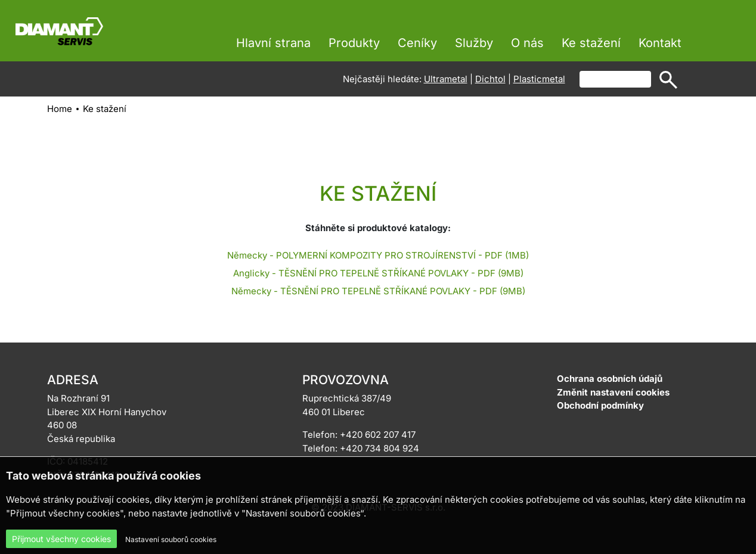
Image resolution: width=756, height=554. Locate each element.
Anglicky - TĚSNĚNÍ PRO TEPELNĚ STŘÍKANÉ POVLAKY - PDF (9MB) (378, 273)
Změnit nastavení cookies (613, 392)
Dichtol (490, 79)
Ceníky (417, 43)
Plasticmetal (539, 79)
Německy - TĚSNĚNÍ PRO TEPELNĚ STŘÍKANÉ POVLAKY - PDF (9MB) (378, 291)
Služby (474, 43)
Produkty (354, 43)
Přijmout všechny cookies (61, 539)
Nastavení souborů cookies (171, 539)
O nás (527, 43)
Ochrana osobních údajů (610, 379)
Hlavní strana (273, 43)
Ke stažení (591, 43)
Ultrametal (446, 79)
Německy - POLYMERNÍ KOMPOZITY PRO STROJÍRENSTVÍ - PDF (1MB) (378, 255)
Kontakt (660, 43)
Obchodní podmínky (600, 405)
